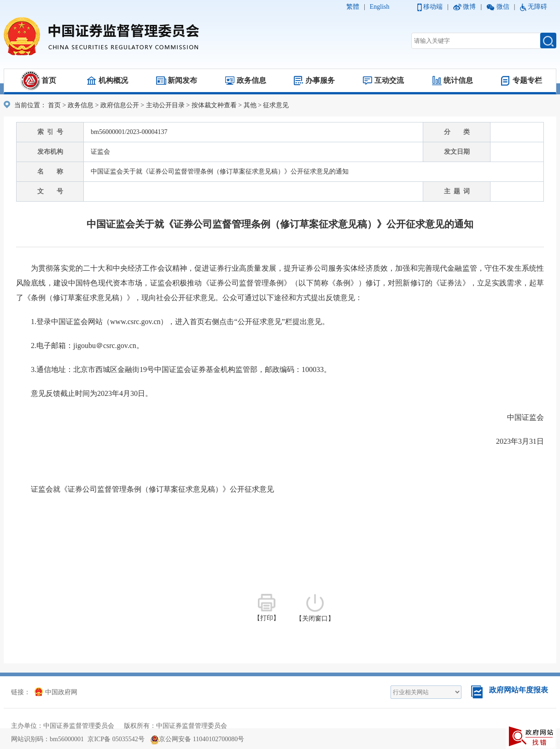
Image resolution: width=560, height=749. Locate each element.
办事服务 (320, 80)
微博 (469, 7)
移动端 (433, 7)
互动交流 (389, 80)
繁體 (353, 7)
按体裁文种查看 (214, 105)
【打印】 (267, 608)
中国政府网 (56, 692)
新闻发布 (182, 80)
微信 (503, 7)
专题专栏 (527, 80)
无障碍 (537, 7)
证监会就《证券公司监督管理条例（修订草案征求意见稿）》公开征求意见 (152, 489)
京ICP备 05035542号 (116, 739)
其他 (250, 105)
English (380, 7)
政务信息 (251, 80)
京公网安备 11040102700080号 (197, 739)
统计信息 (458, 80)
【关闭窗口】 (315, 608)
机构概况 (113, 80)
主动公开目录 (165, 105)
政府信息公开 (120, 105)
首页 (49, 80)
